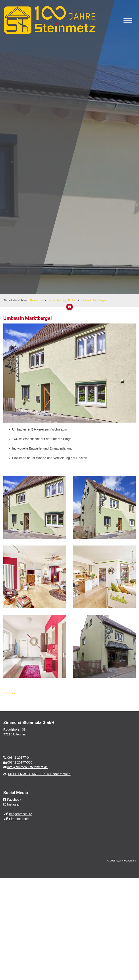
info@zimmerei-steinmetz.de (28, 767)
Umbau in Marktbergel (94, 300)
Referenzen (37, 300)
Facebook (14, 800)
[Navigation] (128, 20)
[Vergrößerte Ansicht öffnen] (35, 507)
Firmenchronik (19, 819)
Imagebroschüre (21, 814)
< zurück (9, 693)
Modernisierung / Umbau (62, 300)
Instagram (14, 804)
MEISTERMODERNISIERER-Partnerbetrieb (39, 774)
